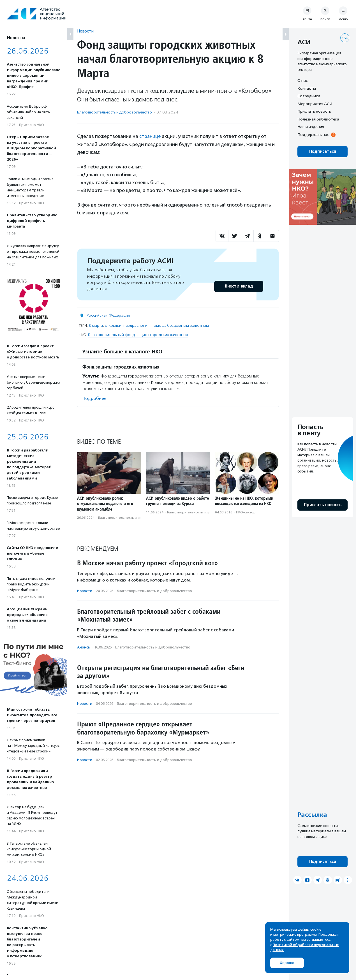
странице (150, 136)
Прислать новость (314, 111)
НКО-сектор (246, 512)
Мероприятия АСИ (315, 104)
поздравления (136, 325)
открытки (113, 325)
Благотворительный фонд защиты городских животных (138, 334)
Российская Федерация (108, 315)
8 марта (96, 325)
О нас (302, 80)
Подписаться (323, 151)
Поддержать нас (313, 135)
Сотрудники (309, 96)
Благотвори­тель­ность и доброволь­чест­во (115, 112)
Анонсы (84, 647)
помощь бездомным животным (180, 325)
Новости (85, 31)
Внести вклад (239, 286)
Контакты (307, 88)
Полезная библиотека (318, 119)
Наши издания (311, 127)
